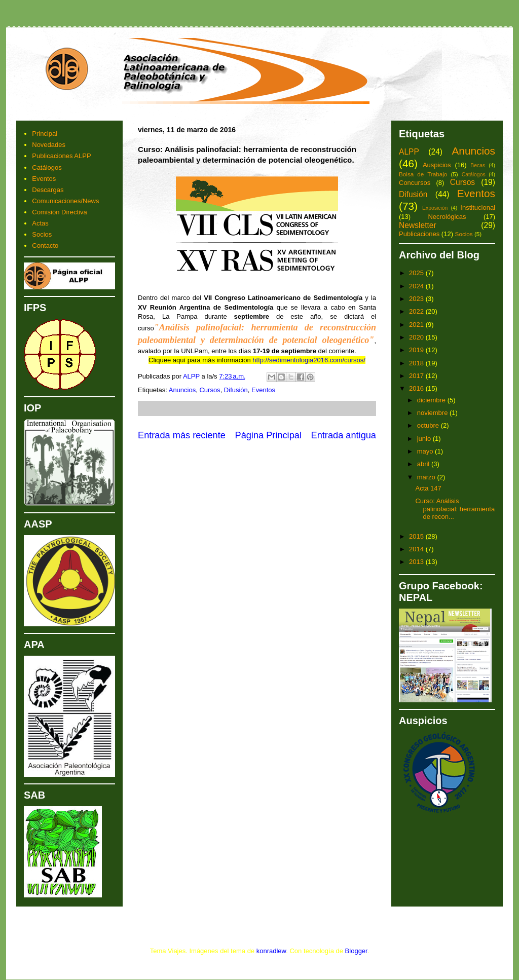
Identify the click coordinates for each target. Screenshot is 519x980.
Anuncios (182, 390)
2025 (417, 273)
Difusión (236, 390)
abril (424, 464)
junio (425, 439)
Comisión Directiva (59, 212)
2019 (417, 350)
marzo (427, 477)
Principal (45, 134)
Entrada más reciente (182, 435)
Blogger (356, 951)
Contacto (45, 246)
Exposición (435, 208)
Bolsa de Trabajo (423, 174)
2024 (417, 286)
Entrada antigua (344, 435)
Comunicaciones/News (65, 201)
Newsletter (418, 225)
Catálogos (47, 167)
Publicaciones (419, 234)
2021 (417, 325)
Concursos (415, 183)
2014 (417, 549)
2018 (417, 363)
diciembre (432, 400)
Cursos (210, 390)
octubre (429, 425)
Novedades (49, 145)
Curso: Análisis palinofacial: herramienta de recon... (455, 509)
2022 (417, 311)
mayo (426, 451)
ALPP (409, 152)
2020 (417, 337)
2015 (417, 536)
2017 (417, 376)
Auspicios (437, 165)
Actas (40, 223)
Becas (478, 165)
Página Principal (268, 435)
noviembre (433, 413)
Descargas (48, 190)
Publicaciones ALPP (61, 156)
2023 (417, 299)
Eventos (263, 390)
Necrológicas (447, 217)
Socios (42, 234)
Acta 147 (428, 488)
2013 (417, 562)
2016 (417, 388)
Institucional (478, 208)
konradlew (271, 951)
